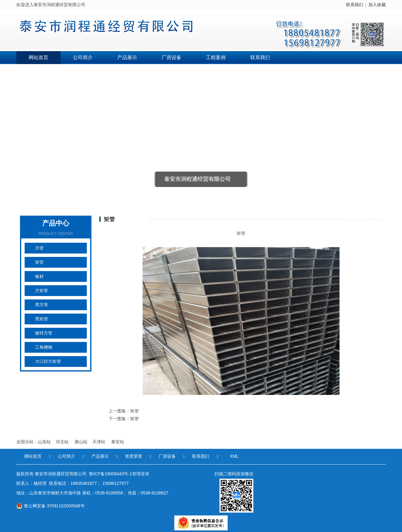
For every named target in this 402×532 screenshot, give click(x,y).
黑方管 (42, 305)
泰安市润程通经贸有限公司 (198, 179)
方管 (39, 248)
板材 (39, 276)
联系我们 (355, 5)
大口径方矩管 (48, 361)
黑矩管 (42, 319)
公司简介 (83, 57)
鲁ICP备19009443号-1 (111, 474)
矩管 (39, 262)
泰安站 (118, 442)
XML (234, 456)
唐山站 (81, 442)
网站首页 (38, 57)
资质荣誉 (134, 456)
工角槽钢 (44, 347)
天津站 (99, 442)
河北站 (63, 442)
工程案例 (216, 57)
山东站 (44, 442)
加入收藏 (377, 5)
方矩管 (42, 291)
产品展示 (127, 57)
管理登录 (141, 474)
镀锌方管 (44, 333)
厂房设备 (171, 57)
